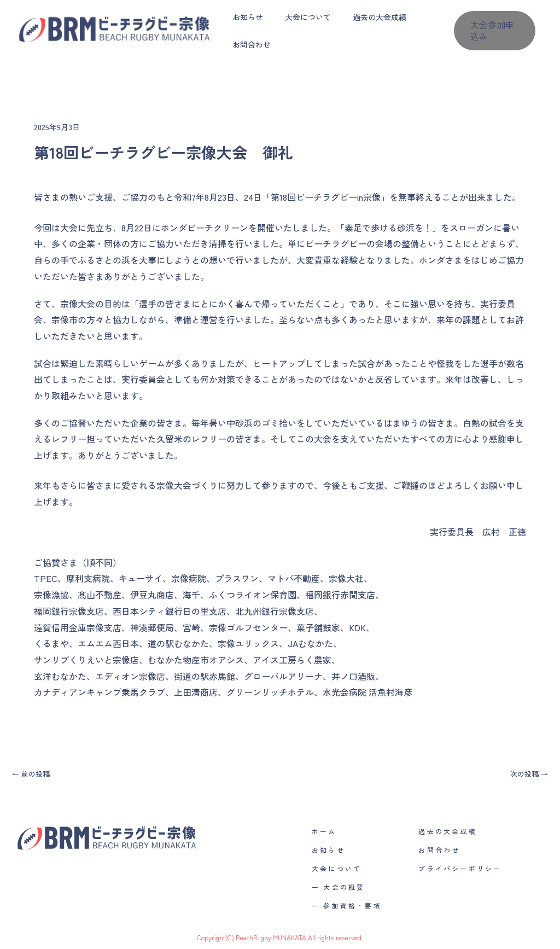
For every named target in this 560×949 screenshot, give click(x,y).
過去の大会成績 (363, 17)
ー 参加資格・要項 (347, 906)
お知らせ (244, 17)
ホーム (324, 831)
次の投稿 (528, 773)
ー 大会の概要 (338, 887)
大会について (298, 17)
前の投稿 (32, 773)
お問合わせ (248, 44)
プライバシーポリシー (460, 868)
